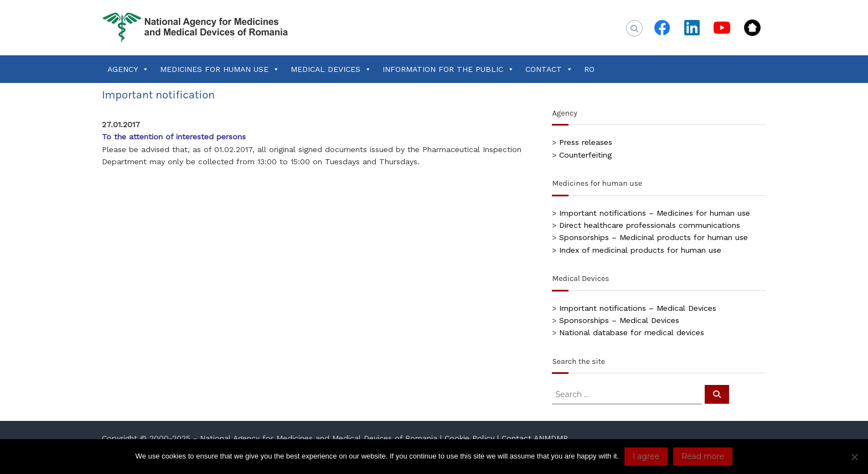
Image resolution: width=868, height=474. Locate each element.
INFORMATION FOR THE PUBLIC (448, 69)
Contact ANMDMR (535, 438)
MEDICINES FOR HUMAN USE (220, 69)
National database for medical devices (632, 332)
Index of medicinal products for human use (640, 250)
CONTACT (549, 69)
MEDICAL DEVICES (331, 69)
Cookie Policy (469, 438)
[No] (854, 457)
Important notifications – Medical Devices (638, 308)
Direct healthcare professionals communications (650, 225)
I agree (646, 456)
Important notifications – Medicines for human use (655, 213)
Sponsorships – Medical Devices (619, 320)
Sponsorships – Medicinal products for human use (653, 237)
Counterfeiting (585, 155)
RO (589, 69)
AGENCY (128, 69)
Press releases (586, 142)
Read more (703, 456)
